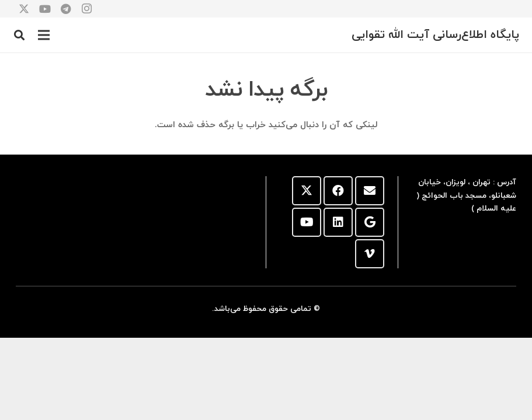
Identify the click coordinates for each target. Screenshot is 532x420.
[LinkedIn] (338, 222)
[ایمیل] (370, 191)
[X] (307, 191)
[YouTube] (307, 222)
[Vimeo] (370, 254)
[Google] (370, 222)
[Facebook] (338, 191)
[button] (44, 35)
